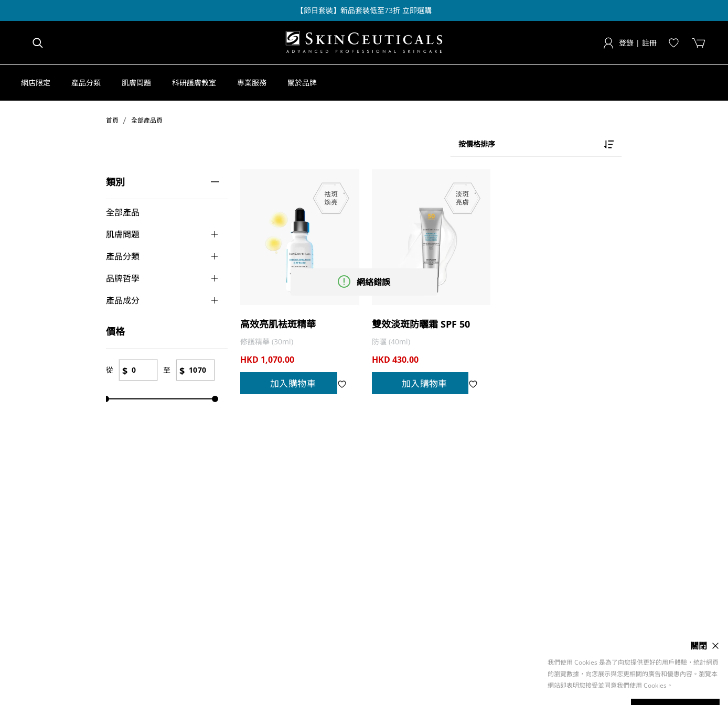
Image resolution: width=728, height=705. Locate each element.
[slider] (106, 399)
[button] (41, 83)
